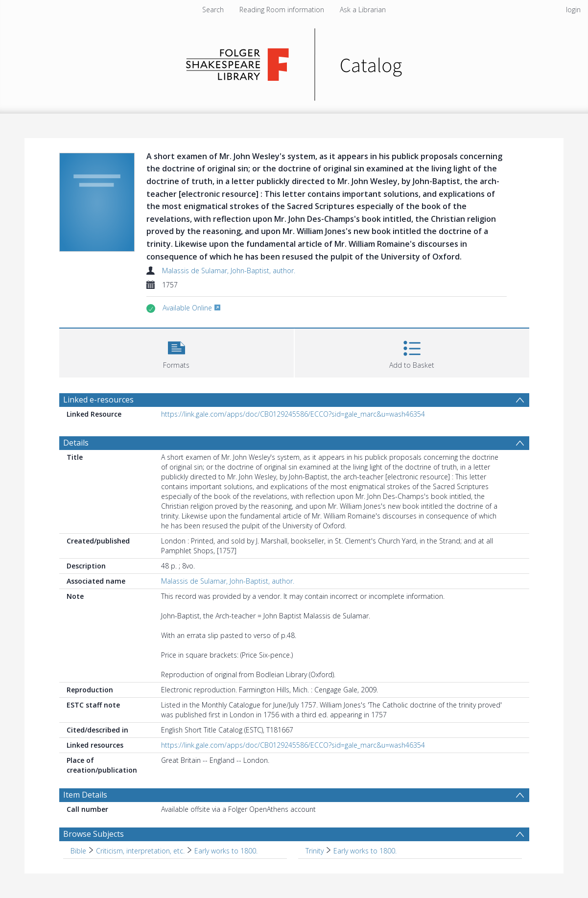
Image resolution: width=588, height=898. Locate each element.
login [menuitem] (573, 10)
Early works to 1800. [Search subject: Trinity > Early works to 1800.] (365, 851)
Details (76, 443)
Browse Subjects (94, 834)
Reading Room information (282, 10)
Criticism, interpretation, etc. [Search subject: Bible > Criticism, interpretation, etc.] (140, 851)
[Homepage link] (294, 62)
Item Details (85, 795)
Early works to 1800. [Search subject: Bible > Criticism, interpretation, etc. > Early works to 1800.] (226, 851)
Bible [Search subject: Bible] (78, 851)
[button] (176, 352)
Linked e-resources (98, 400)
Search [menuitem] (213, 10)
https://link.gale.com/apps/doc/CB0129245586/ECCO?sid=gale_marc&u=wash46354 (293, 414)
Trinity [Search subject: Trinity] (315, 851)
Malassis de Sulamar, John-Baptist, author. (229, 271)
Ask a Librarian (363, 10)
